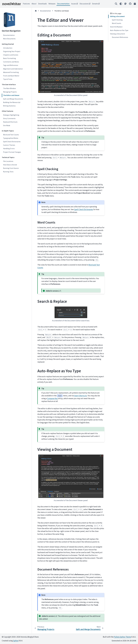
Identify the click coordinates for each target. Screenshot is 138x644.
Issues (74, 4)
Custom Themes (9, 145)
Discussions (84, 4)
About (34, 4)
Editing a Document (117, 16)
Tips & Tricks (8, 79)
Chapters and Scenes (11, 55)
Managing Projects (10, 92)
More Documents (9, 39)
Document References (120, 37)
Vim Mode (7, 125)
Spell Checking (117, 20)
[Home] (36, 11)
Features (26, 4)
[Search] (116, 4)
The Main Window (9, 88)
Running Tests (8, 172)
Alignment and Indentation (13, 69)
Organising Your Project (12, 51)
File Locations (8, 161)
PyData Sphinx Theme (122, 637)
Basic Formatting (9, 58)
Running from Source (11, 168)
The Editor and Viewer (11, 95)
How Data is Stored (10, 165)
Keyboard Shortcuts (10, 122)
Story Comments (9, 118)
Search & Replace (116, 27)
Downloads (42, 4)
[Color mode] (121, 4)
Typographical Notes (11, 138)
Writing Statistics (9, 106)
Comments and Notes (11, 62)
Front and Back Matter (11, 76)
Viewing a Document (118, 34)
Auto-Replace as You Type (119, 30)
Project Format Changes (12, 152)
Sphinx (16, 641)
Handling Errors (9, 149)
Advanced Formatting (11, 72)
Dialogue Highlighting (11, 115)
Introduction (8, 48)
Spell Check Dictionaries (12, 142)
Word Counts (117, 23)
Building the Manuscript (12, 102)
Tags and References (11, 65)
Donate (95, 4)
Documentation (63, 4)
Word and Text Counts (11, 135)
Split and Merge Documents (13, 99)
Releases (52, 4)
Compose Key (52, 398)
